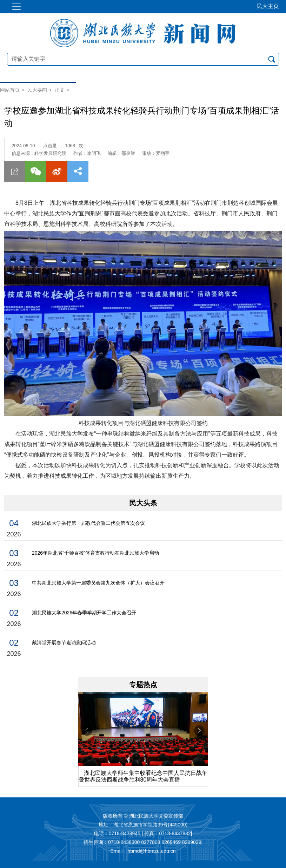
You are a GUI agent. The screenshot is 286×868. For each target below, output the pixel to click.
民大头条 (143, 503)
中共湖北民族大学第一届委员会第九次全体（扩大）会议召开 (98, 583)
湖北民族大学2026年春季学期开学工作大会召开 (84, 613)
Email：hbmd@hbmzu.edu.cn (143, 851)
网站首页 (10, 90)
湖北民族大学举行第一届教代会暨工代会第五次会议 (88, 523)
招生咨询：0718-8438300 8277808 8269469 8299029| (143, 843)
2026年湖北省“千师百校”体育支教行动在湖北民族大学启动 (95, 553)
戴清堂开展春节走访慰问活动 (64, 642)
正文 (60, 90)
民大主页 (268, 6)
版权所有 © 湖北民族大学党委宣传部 (143, 816)
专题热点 (143, 685)
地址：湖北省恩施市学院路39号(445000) (143, 825)
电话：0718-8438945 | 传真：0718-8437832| (143, 834)
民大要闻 (37, 90)
